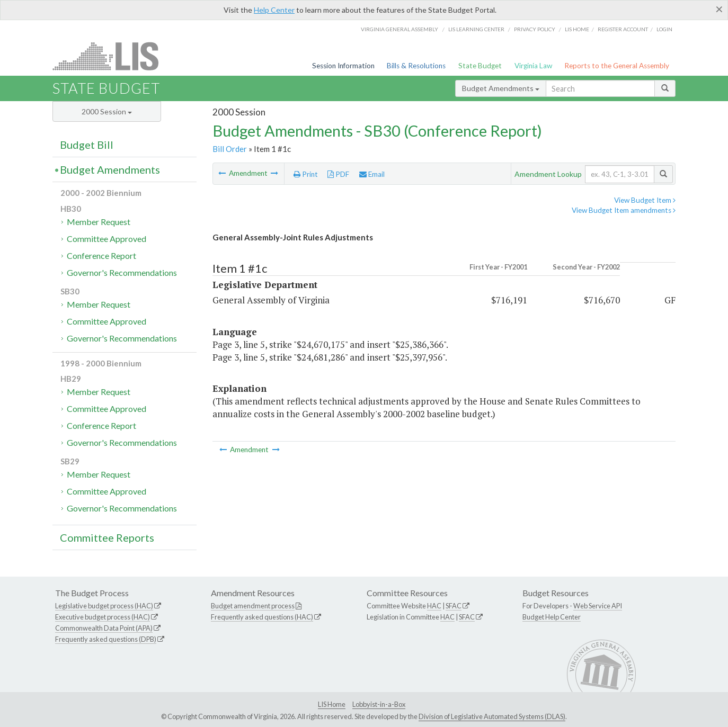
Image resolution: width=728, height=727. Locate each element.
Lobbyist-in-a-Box (379, 704)
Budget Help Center (552, 617)
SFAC (454, 606)
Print (306, 174)
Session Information (343, 66)
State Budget (480, 66)
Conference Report (101, 255)
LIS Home (332, 704)
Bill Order (230, 149)
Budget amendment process (253, 606)
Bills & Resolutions (416, 66)
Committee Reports (107, 537)
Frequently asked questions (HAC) (262, 617)
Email (372, 174)
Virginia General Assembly (399, 29)
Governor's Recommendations (122, 272)
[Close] (719, 9)
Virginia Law (533, 66)
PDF (338, 174)
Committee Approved (106, 239)
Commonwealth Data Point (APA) (104, 628)
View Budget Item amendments (624, 210)
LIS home (577, 29)
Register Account (623, 29)
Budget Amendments (501, 88)
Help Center (274, 10)
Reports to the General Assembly (617, 66)
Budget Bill (87, 145)
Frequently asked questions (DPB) (106, 639)
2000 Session (107, 111)
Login (664, 29)
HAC (434, 606)
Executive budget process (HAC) (103, 617)
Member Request (99, 222)
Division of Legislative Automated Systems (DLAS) (492, 716)
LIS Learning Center (476, 29)
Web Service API (598, 606)
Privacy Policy (535, 29)
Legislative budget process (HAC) (104, 606)
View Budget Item (645, 200)
